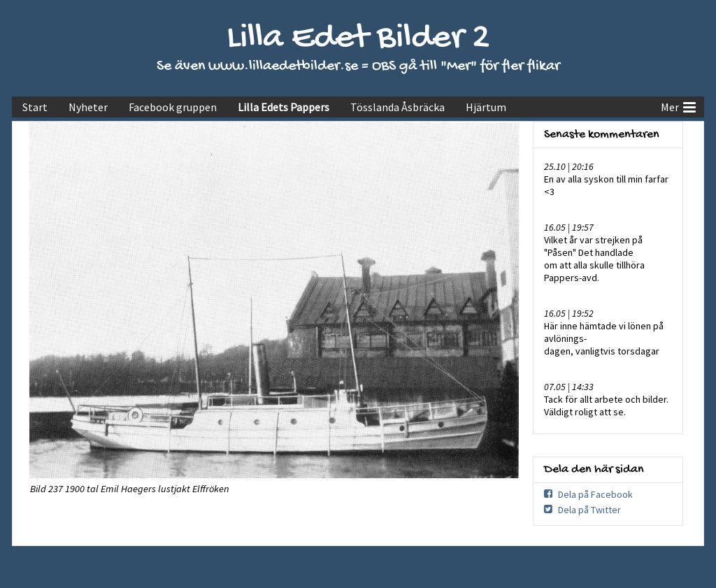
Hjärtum (486, 107)
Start (35, 107)
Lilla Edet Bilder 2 (358, 39)
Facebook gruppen (173, 107)
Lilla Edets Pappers (284, 107)
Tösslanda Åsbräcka (398, 107)
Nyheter (88, 107)
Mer (678, 106)
